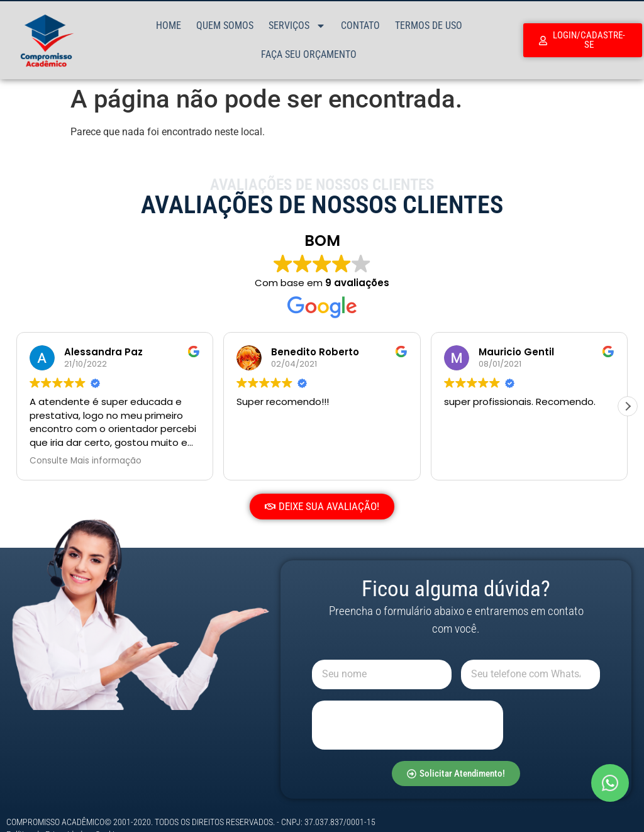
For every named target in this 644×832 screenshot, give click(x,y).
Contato (360, 25)
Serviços (297, 26)
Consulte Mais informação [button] (86, 461)
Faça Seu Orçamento (309, 54)
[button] (628, 406)
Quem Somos (225, 25)
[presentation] (408, 725)
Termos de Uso (429, 25)
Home (169, 25)
